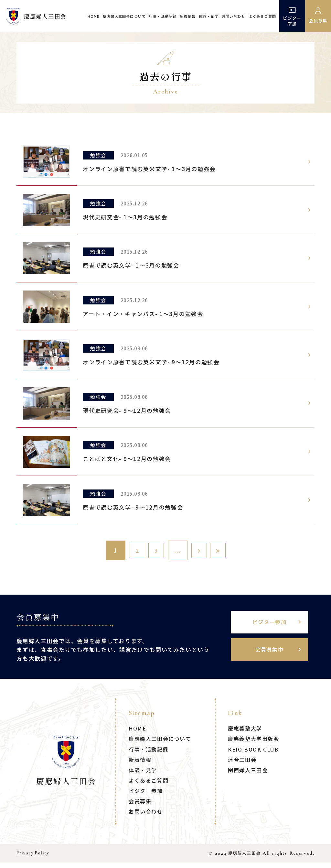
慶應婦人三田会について (124, 16)
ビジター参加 (292, 16)
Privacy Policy (33, 859)
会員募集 (141, 806)
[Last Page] (226, 550)
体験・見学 (209, 16)
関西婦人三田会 (249, 775)
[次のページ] (202, 550)
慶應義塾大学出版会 (255, 744)
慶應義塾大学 (246, 734)
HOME (94, 16)
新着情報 (188, 16)
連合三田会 (243, 765)
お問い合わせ (234, 16)
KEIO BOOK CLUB (255, 755)
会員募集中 (273, 655)
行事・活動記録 (163, 16)
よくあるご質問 (262, 16)
